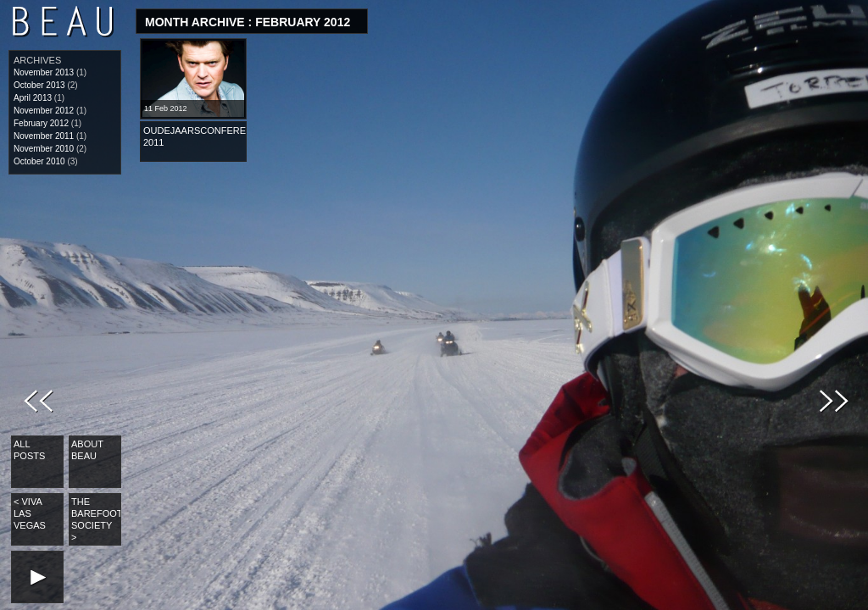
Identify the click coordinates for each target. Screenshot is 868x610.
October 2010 (39, 161)
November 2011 (44, 136)
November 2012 (44, 111)
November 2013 (44, 72)
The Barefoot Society (96, 519)
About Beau (87, 450)
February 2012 (41, 123)
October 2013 (39, 85)
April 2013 (33, 98)
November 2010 (44, 149)
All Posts (29, 450)
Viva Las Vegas (30, 513)
